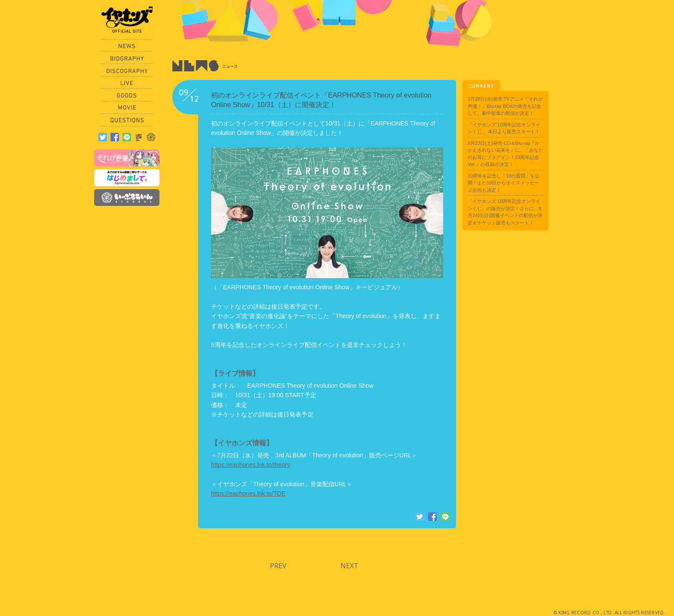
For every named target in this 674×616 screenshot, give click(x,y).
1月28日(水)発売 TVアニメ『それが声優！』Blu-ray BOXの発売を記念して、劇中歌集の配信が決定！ (505, 106)
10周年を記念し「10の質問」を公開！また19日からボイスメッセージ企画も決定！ (504, 183)
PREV (278, 566)
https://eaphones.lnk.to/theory (251, 465)
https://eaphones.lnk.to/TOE (248, 493)
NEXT (349, 566)
